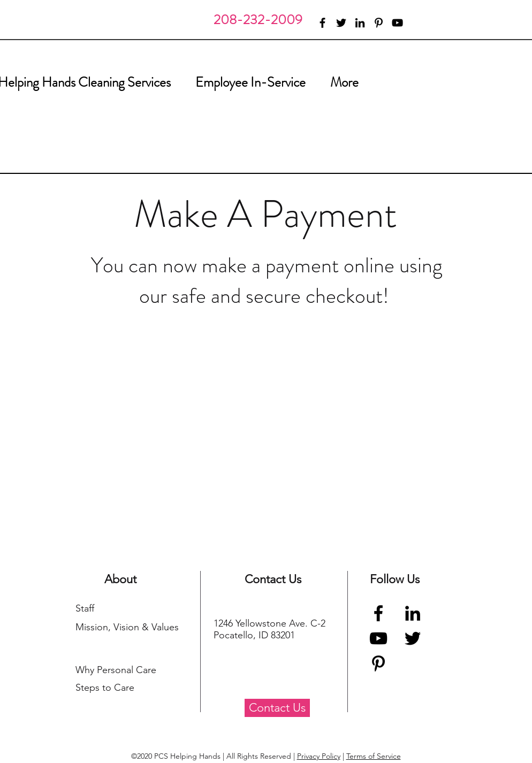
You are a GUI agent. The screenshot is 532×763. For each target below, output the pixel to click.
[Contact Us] (277, 708)
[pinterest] (379, 23)
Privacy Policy (319, 756)
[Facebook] (378, 613)
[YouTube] (378, 638)
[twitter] (341, 23)
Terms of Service (374, 756)
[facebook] (322, 23)
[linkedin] (360, 23)
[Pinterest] (378, 663)
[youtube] (397, 23)
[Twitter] (413, 638)
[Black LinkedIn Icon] (413, 613)
